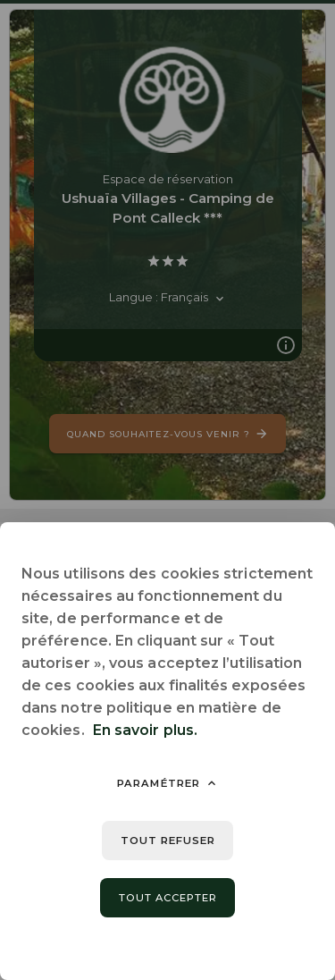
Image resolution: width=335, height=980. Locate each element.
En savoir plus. (145, 730)
